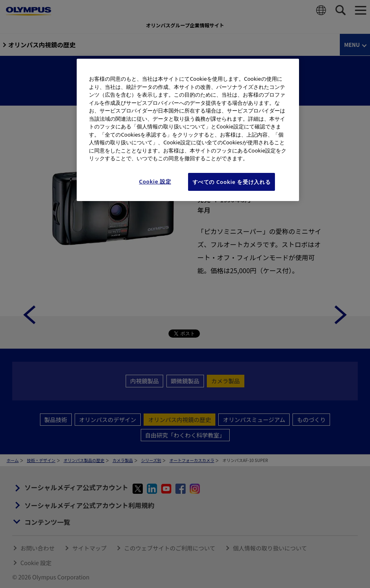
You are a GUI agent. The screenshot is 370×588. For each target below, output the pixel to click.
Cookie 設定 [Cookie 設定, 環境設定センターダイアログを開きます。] (155, 181)
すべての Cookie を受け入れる (232, 182)
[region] (188, 130)
